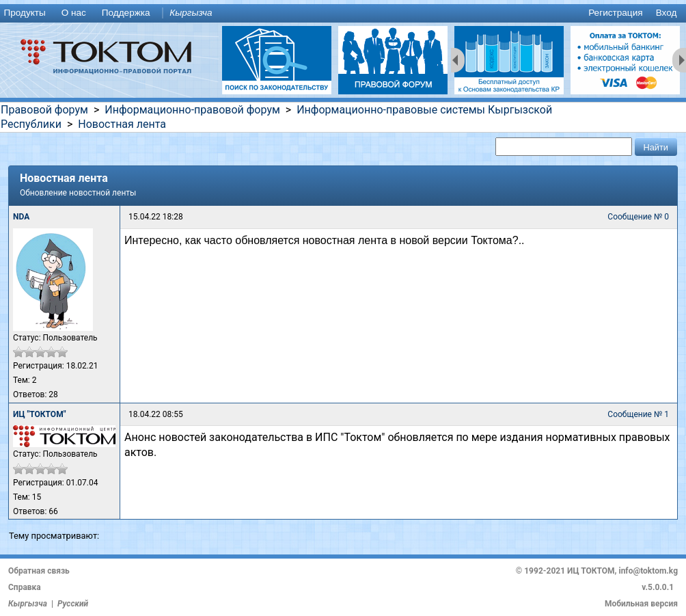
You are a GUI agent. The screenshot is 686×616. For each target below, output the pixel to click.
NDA (21, 217)
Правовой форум (44, 110)
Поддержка (126, 13)
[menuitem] (27, 13)
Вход (667, 13)
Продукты (24, 13)
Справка (25, 587)
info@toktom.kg (648, 571)
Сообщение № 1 (638, 414)
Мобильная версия (641, 604)
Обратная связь (39, 571)
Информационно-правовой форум (192, 110)
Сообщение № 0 (638, 217)
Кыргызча (191, 13)
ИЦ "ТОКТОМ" (39, 414)
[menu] (343, 13)
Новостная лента (122, 124)
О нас (74, 13)
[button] (656, 147)
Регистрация (615, 13)
